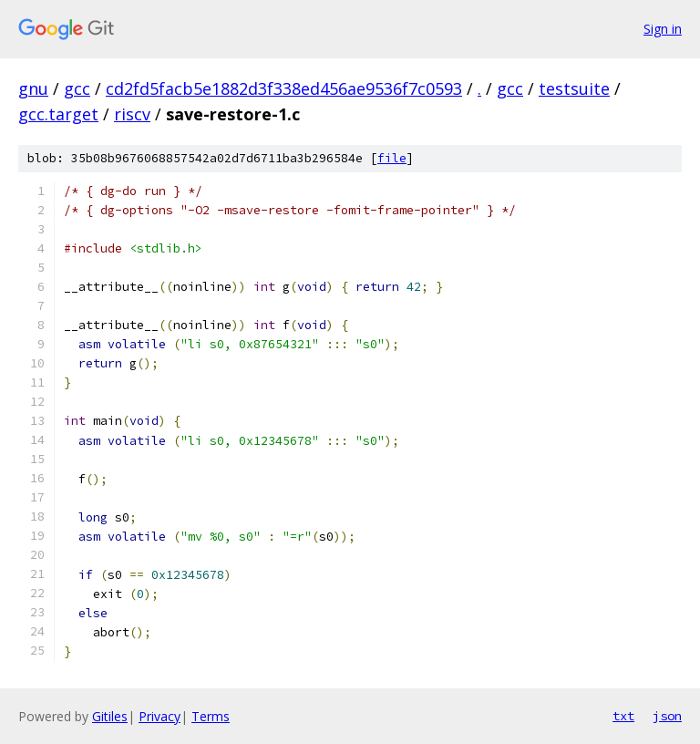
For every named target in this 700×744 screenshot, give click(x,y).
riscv (132, 114)
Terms (211, 716)
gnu (33, 88)
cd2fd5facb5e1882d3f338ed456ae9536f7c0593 (284, 88)
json (667, 716)
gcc (77, 88)
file (392, 158)
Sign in (663, 29)
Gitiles (110, 716)
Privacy (160, 716)
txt (623, 716)
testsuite (574, 88)
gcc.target (58, 114)
